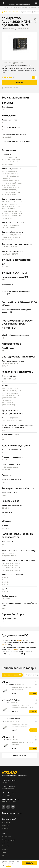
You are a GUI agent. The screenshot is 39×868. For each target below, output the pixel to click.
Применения (6, 846)
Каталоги (5, 849)
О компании (6, 822)
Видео (4, 852)
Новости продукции (8, 840)
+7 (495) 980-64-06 (9, 780)
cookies (8, 866)
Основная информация (11, 12)
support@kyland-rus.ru (10, 799)
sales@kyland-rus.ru (9, 793)
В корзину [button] (19, 82)
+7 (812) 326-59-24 (8, 787)
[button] (19, 755)
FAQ (3, 855)
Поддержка (5, 828)
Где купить (5, 825)
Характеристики (26, 12)
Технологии (6, 843)
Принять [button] (30, 863)
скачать (19, 640)
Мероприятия (6, 837)
